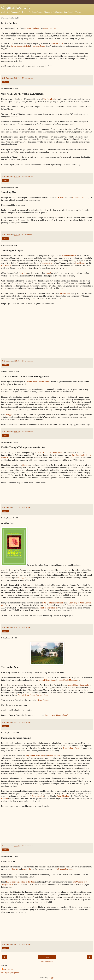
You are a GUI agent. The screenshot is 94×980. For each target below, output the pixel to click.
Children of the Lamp (81, 198)
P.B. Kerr (60, 198)
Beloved (4, 799)
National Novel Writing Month (38, 382)
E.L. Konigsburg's (13, 882)
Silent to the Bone (28, 882)
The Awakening (38, 796)
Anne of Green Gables (47, 680)
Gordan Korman (50, 28)
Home (47, 957)
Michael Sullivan (54, 756)
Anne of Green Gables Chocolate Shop (33, 695)
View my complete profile (10, 973)
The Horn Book (57, 43)
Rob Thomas (80, 263)
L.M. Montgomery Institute (53, 603)
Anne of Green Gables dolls (78, 685)
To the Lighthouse (64, 796)
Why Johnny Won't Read (35, 756)
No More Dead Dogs (32, 28)
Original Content (15, 7)
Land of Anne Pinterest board (56, 715)
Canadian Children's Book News (50, 452)
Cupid (49, 273)
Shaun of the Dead (69, 256)
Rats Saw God (47, 263)
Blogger (9, 415)
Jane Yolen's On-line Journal (63, 869)
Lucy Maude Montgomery (69, 680)
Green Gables (43, 700)
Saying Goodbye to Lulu (20, 46)
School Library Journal (72, 748)
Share (5, 82)
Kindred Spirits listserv (49, 608)
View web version (47, 962)
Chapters (26, 465)
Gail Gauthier (8, 969)
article (14, 198)
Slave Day (23, 273)
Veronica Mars (65, 293)
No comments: (27, 78)
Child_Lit (22, 578)
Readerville (27, 869)
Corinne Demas (39, 46)
